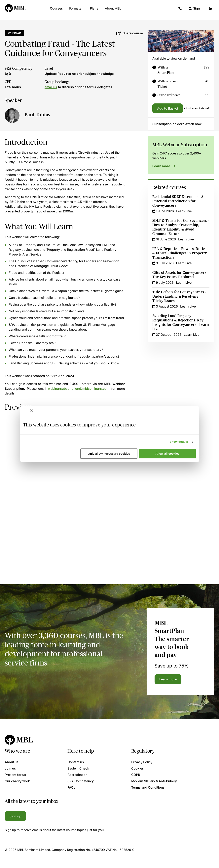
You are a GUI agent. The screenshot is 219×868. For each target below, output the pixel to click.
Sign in (198, 10)
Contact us (76, 762)
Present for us (15, 775)
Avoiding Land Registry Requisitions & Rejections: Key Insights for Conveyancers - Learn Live (181, 322)
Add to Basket (168, 108)
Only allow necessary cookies (109, 454)
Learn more (164, 166)
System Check (78, 768)
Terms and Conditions (148, 787)
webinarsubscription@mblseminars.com (79, 389)
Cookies (138, 768)
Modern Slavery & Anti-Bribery (154, 781)
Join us (10, 768)
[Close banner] (32, 411)
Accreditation (77, 775)
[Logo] (16, 10)
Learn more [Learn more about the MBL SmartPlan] (168, 679)
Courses (56, 10)
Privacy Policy (142, 762)
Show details (179, 442)
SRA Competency (19, 68)
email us (51, 87)
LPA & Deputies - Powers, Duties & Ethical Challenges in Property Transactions (180, 253)
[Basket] (210, 10)
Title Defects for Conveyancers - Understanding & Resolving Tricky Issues (179, 296)
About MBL (113, 10)
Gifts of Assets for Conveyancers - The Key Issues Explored (180, 275)
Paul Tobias (37, 115)
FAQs (71, 787)
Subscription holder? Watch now (177, 124)
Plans (94, 10)
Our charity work (17, 781)
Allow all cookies (168, 454)
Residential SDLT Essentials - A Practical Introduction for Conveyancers (178, 201)
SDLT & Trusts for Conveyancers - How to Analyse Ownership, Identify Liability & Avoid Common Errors (181, 227)
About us (12, 762)
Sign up (15, 816)
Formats (75, 10)
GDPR (136, 775)
